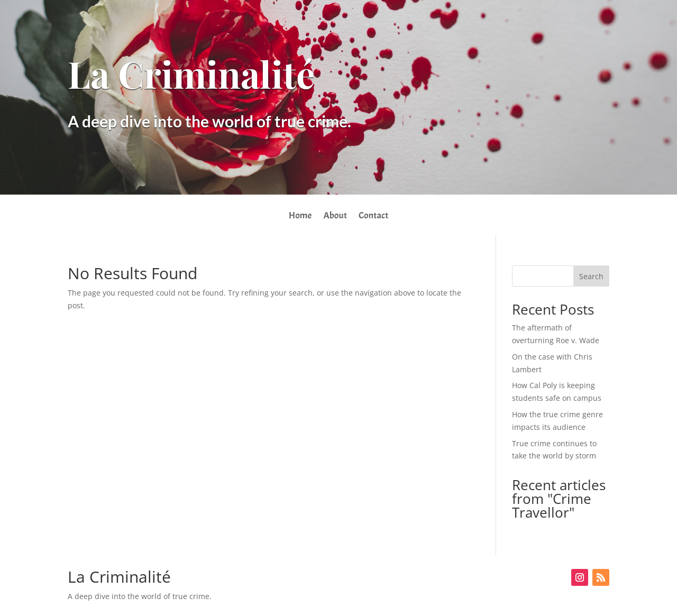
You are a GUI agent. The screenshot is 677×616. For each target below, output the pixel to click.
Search (591, 276)
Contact (373, 217)
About (335, 217)
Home (300, 217)
